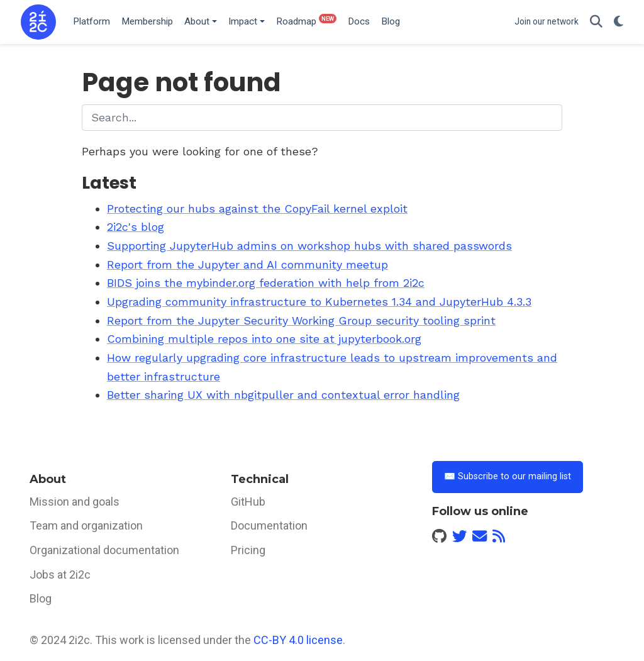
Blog (41, 598)
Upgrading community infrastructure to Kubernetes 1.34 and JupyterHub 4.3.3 (319, 302)
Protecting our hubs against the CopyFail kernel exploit (257, 208)
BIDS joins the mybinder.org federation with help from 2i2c (266, 283)
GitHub (248, 502)
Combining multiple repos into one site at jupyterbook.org (264, 339)
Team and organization (86, 525)
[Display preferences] (619, 22)
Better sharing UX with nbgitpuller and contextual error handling (283, 395)
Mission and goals (75, 502)
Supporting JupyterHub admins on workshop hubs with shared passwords (309, 246)
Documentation (269, 525)
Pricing (248, 550)
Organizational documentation (104, 550)
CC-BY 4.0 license (298, 640)
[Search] (596, 22)
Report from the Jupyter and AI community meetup (247, 264)
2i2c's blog (136, 227)
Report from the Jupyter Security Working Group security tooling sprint (301, 320)
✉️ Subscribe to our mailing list (508, 476)
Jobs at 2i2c (60, 575)
